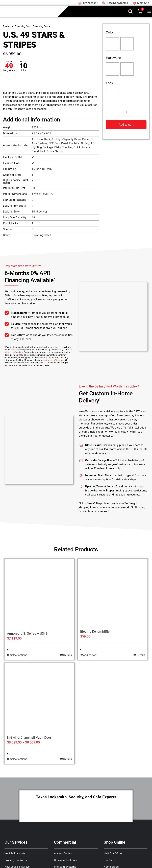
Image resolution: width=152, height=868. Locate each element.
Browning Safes (41, 26)
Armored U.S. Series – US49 (27, 634)
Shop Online (115, 842)
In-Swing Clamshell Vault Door (29, 738)
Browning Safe (23, 26)
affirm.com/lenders (14, 352)
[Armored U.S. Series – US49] (39, 594)
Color (110, 32)
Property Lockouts (16, 860)
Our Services (16, 842)
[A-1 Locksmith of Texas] (21, 7)
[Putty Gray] (113, 44)
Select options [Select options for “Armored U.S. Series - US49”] (19, 655)
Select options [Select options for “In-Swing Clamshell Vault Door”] (19, 759)
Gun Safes (110, 860)
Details (68, 655)
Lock (109, 83)
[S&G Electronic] (113, 95)
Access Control (63, 853)
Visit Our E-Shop (114, 853)
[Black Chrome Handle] (113, 69)
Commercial (65, 842)
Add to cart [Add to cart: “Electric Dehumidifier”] (90, 655)
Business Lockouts (66, 860)
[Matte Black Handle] (127, 69)
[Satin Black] (127, 44)
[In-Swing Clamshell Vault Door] (39, 698)
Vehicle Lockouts (15, 853)
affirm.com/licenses (54, 360)
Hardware (113, 58)
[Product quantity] (126, 112)
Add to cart (126, 125)
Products (8, 26)
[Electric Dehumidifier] (113, 593)
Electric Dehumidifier (95, 632)
